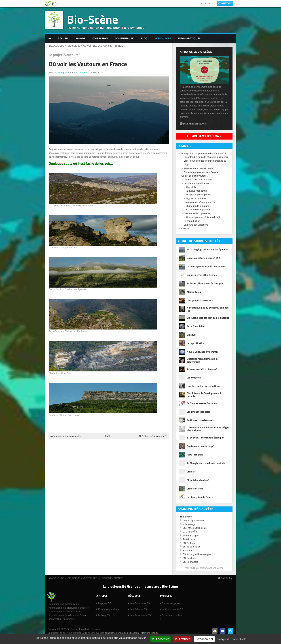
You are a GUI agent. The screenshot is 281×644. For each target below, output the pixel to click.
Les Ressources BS (140, 615)
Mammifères (194, 292)
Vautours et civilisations (196, 225)
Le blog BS (104, 615)
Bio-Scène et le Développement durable (204, 395)
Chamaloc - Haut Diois (60, 373)
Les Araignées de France (200, 497)
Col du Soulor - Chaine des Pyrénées (68, 289)
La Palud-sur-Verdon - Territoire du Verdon (71, 206)
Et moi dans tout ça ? (204, 136)
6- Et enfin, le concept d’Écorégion (205, 437)
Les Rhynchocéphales (199, 412)
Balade (80, 38)
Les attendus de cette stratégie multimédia (206, 157)
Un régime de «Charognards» (199, 202)
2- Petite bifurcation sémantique (205, 283)
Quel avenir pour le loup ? (201, 446)
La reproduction (192, 221)
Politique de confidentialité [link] (232, 639)
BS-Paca (187, 550)
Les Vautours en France (196, 183)
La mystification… (197, 343)
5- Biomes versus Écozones (202, 403)
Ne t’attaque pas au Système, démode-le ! (208, 309)
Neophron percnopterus (199, 195)
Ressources (163, 38)
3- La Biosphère (195, 326)
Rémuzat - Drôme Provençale (64, 415)
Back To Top (227, 578)
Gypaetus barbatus (196, 198)
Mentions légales (150, 633)
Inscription (205, 3)
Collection (100, 38)
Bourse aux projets (172, 603)
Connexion (225, 3)
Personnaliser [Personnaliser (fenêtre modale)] (204, 639)
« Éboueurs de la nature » (197, 206)
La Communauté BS (173, 609)
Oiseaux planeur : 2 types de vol (203, 217)
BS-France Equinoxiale (195, 528)
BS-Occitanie (189, 558)
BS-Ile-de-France (192, 547)
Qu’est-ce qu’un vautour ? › (153, 436)
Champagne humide (193, 520)
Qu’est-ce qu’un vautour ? (195, 176)
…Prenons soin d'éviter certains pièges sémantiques (208, 429)
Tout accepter (160, 639)
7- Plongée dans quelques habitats (206, 463)
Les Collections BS (140, 603)
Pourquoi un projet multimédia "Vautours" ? (204, 153)
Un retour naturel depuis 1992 (203, 258)
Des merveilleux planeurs (197, 213)
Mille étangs (189, 524)
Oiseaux (191, 335)
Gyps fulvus (192, 187)
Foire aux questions (108, 609)
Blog (144, 38)
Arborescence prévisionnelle (199, 168)
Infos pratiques (189, 38)
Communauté (124, 38)
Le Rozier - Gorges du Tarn (63, 248)
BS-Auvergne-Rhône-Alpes (197, 554)
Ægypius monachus (197, 191)
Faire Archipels (195, 454)
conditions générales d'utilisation (122, 633)
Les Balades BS (139, 609)
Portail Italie (189, 539)
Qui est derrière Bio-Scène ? (202, 275)
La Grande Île (190, 532)
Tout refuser (182, 639)
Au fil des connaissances (200, 420)
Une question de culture (200, 300)
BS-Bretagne (189, 543)
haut (107, 436)
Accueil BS (58, 46)
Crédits (185, 228)
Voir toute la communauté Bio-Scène (204, 568)
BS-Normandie (190, 562)
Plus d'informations (195, 124)
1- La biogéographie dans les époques (207, 249)
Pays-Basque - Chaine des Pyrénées (68, 331)
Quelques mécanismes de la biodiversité (202, 360)
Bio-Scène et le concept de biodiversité (208, 318)
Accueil (63, 38)
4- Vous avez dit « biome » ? (202, 369)
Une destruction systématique (203, 386)
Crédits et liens (195, 488)
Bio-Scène (92, 19)
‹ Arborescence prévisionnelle (65, 436)
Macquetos (64, 73)
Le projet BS (105, 603)
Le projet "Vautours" (64, 55)
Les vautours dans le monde (199, 180)
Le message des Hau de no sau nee (206, 266)
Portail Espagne (191, 535)
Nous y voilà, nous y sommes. (203, 352)
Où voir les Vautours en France (103, 46)
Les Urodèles (194, 377)
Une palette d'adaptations (197, 210)
